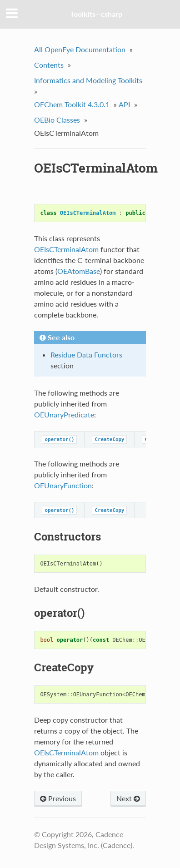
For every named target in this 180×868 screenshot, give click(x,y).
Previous (58, 798)
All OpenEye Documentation (80, 49)
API (124, 104)
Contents (49, 65)
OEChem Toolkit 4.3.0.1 (72, 104)
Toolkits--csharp (96, 14)
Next (128, 798)
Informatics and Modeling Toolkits (88, 80)
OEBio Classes (57, 120)
